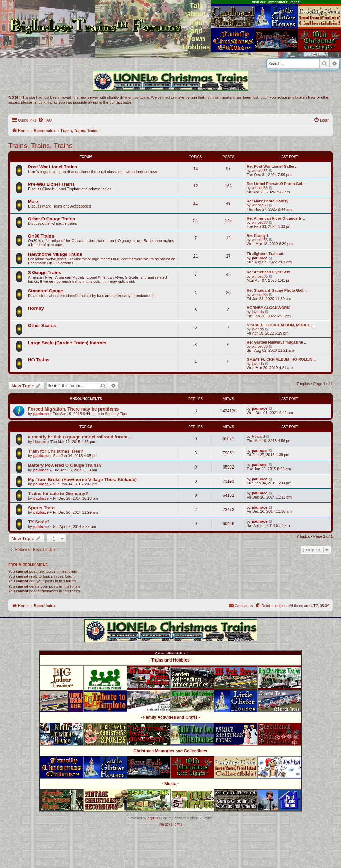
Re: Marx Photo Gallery (268, 201)
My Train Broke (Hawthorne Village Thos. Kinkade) (82, 479)
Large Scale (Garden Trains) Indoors (67, 343)
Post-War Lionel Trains (53, 167)
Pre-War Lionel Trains (51, 184)
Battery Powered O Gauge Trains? (65, 465)
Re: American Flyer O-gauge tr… (276, 218)
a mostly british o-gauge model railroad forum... (80, 437)
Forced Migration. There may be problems (73, 409)
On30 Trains (41, 236)
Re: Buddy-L (258, 235)
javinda (258, 312)
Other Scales (42, 325)
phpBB (153, 818)
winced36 (260, 171)
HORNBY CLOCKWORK (268, 308)
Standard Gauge (46, 291)
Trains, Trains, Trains (40, 146)
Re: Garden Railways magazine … (277, 342)
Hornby (36, 308)
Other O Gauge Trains (51, 219)
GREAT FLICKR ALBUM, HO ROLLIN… (281, 359)
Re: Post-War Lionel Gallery (272, 166)
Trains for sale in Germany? (58, 494)
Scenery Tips (116, 414)
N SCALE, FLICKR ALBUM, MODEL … (281, 325)
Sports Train (41, 508)
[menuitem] (45, 120)
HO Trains (39, 360)
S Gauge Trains (45, 273)
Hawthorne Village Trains (55, 254)
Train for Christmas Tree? (56, 451)
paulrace (260, 258)
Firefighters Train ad (265, 254)
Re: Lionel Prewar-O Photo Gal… (276, 184)
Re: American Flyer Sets (268, 272)
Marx (33, 201)
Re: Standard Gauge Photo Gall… (277, 290)
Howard (40, 442)
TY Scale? (39, 522)
